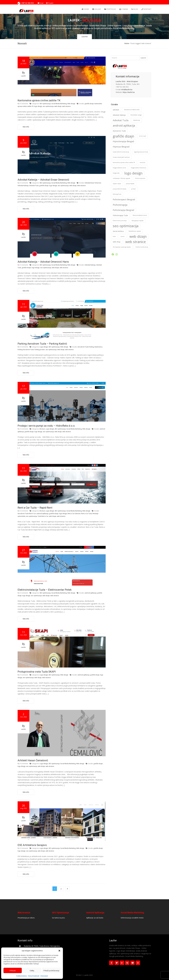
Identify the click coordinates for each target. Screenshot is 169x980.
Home (85, 9)
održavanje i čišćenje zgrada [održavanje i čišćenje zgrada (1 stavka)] (121, 178)
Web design (71, 104)
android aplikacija (42, 514)
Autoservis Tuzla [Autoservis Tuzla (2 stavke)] (119, 131)
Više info (26, 127)
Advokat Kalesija (23, 186)
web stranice (66, 106)
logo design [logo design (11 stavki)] (133, 173)
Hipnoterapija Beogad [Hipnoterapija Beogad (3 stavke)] (123, 141)
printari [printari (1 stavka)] (134, 189)
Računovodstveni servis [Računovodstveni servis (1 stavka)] (140, 215)
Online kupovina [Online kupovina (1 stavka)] (140, 178)
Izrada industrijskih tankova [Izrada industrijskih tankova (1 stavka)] (121, 157)
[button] (59, 951)
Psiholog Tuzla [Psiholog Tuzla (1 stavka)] (117, 194)
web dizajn (58, 106)
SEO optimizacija (45, 104)
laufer (23, 76)
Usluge (97, 9)
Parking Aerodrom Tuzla (26, 350)
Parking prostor (40, 350)
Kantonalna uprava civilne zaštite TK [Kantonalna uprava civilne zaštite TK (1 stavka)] (124, 162)
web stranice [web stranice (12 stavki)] (136, 242)
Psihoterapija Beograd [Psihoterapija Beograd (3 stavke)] (123, 210)
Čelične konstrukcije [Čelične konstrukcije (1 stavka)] (142, 247)
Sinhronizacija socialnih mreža (132, 918)
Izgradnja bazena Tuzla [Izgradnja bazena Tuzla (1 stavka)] (141, 152)
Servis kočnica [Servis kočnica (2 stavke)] (118, 231)
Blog (135, 9)
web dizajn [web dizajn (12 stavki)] (138, 236)
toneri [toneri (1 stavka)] (123, 236)
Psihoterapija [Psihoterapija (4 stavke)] (120, 205)
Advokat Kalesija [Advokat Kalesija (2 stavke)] (119, 115)
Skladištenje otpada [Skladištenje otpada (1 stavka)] (135, 231)
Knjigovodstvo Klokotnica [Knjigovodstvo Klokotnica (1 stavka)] (138, 168)
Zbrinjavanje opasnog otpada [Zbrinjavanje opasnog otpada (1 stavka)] (122, 247)
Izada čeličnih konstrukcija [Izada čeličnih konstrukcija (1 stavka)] (121, 152)
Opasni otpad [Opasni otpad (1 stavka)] (117, 184)
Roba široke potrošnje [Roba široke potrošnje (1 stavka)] (120, 221)
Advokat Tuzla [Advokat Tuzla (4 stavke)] (121, 120)
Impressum (44, 976)
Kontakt (146, 9)
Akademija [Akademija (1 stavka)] (137, 120)
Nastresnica (98, 347)
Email (41, 3)
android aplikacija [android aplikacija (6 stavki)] (124, 125)
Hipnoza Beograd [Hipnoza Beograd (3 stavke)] (121, 147)
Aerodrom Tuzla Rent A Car (27, 514)
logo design (38, 106)
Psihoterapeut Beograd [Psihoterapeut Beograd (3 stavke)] (124, 199)
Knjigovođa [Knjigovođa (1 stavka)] (116, 173)
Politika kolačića (21, 976)
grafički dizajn (89, 104)
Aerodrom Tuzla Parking (86, 347)
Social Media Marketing (59, 104)
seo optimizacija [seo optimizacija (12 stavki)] (126, 226)
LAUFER (84, 37)
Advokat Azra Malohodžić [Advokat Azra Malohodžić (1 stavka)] (132, 110)
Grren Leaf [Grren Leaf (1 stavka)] (142, 136)
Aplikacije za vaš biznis (95, 918)
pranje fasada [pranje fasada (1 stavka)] (130, 184)
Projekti (50, 3)
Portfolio (110, 9)
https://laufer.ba (129, 92)
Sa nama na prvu (58, 918)
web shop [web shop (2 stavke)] (117, 242)
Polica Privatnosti (34, 976)
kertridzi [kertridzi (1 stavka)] (143, 162)
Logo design (44, 347)
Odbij (32, 970)
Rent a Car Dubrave (74, 514)
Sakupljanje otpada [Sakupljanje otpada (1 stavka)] (137, 221)
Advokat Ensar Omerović (93, 183)
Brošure (42, 429)
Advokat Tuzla (34, 186)
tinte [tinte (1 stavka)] (114, 236)
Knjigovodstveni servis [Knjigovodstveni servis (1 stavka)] (119, 168)
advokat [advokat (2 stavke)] (116, 110)
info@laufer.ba (127, 90)
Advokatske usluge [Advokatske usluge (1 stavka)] (136, 115)
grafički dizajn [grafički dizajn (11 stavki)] (123, 136)
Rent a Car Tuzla (87, 514)
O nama (124, 9)
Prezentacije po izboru (26, 918)
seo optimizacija (48, 106)
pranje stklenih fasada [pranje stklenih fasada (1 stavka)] (120, 189)
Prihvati (13, 970)
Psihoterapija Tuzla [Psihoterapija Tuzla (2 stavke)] (120, 215)
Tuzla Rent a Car (43, 516)
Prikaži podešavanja (51, 970)
